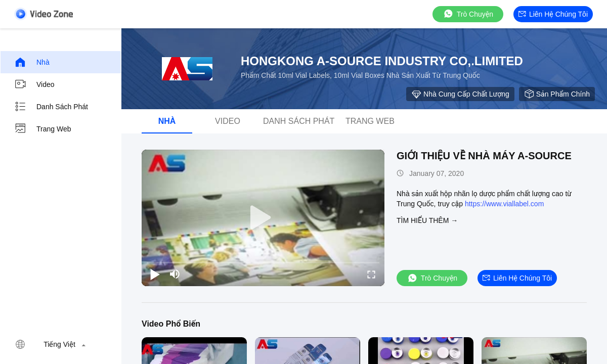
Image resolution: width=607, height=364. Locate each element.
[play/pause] (155, 274)
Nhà (32, 62)
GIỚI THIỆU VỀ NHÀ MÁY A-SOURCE (484, 156)
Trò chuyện (468, 14)
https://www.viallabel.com (504, 204)
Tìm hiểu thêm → (427, 220)
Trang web (42, 129)
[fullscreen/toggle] (371, 274)
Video (34, 84)
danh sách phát (51, 107)
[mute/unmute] (175, 274)
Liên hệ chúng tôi (553, 14)
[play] (263, 218)
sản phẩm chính (557, 94)
